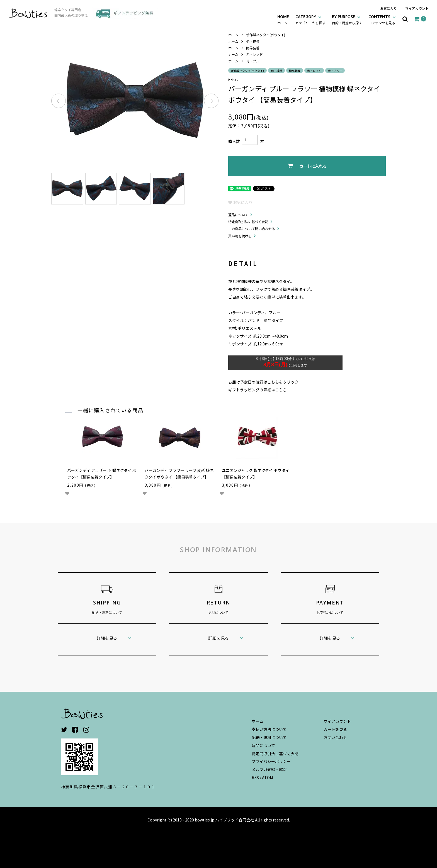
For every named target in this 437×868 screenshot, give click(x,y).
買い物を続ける (240, 236)
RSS (255, 777)
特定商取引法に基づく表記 (248, 222)
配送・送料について (269, 737)
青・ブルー (254, 61)
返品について (238, 215)
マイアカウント (417, 8)
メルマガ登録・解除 (269, 769)
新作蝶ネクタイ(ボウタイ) (266, 35)
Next (211, 101)
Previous (59, 101)
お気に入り (389, 8)
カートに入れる (307, 166)
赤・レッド (254, 54)
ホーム (233, 35)
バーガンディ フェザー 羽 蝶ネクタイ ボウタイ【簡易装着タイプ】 (102, 474)
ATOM (267, 777)
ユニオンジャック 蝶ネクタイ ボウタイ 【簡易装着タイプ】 (256, 474)
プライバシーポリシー (271, 761)
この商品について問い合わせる (252, 229)
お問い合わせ (335, 737)
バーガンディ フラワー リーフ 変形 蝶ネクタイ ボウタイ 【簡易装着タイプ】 (179, 474)
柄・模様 (253, 41)
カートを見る (335, 729)
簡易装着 (253, 48)
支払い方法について (269, 729)
